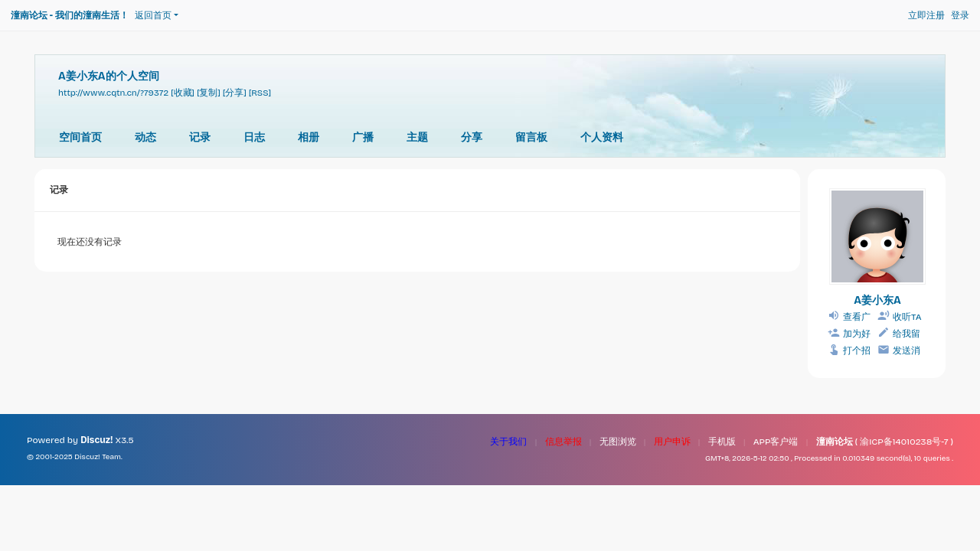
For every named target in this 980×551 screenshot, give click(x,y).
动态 (145, 137)
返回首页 (153, 15)
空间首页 (80, 137)
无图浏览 (618, 442)
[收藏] (183, 93)
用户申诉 (672, 442)
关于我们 (508, 442)
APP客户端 (776, 442)
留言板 (531, 137)
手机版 (722, 442)
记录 (200, 137)
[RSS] (260, 93)
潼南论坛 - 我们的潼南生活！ (70, 15)
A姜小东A (877, 300)
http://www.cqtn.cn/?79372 (113, 93)
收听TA (907, 317)
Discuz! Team (98, 457)
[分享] (235, 93)
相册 (309, 137)
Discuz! (96, 440)
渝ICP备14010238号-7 (904, 442)
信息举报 (563, 442)
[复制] (209, 93)
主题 (417, 137)
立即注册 (926, 15)
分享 (472, 137)
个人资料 (602, 137)
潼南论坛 (835, 442)
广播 (363, 137)
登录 (960, 15)
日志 (254, 137)
